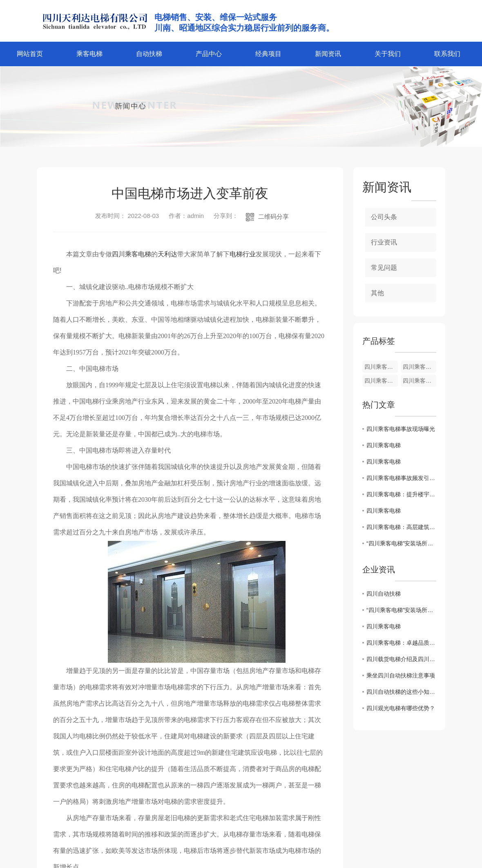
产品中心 (209, 54)
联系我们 (447, 54)
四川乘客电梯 (132, 254)
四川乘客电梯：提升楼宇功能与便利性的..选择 (401, 494)
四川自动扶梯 (384, 594)
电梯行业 (243, 254)
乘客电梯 (89, 54)
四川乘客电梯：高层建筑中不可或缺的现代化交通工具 (401, 527)
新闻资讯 (328, 54)
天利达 (167, 254)
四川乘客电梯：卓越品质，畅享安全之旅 (401, 643)
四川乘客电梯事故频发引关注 (401, 478)
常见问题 (384, 268)
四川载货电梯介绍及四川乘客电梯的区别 (401, 659)
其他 (377, 293)
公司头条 (384, 217)
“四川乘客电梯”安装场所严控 (401, 543)
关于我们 (388, 54)
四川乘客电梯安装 (420, 367)
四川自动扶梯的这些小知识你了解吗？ (401, 692)
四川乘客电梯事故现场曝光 (401, 429)
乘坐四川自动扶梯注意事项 (401, 675)
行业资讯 (384, 242)
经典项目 (268, 54)
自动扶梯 (149, 54)
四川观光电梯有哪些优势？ (401, 708)
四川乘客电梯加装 (420, 381)
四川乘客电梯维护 (381, 367)
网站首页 (30, 54)
